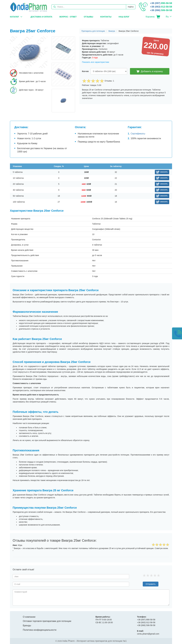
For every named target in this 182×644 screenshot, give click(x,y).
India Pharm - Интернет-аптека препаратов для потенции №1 (95, 641)
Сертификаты (138, 134)
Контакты (106, 17)
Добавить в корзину (150, 72)
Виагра (112, 31)
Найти (131, 7)
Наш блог (124, 17)
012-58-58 (161, 7)
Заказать (164, 172)
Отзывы (88, 17)
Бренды (27, 626)
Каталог (15, 17)
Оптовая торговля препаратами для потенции (47, 621)
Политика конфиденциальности (40, 630)
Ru (167, 17)
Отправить (151, 584)
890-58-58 (161, 3)
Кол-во (85, 71)
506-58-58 (161, 10)
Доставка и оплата (41, 17)
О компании (29, 617)
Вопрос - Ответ (68, 17)
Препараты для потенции (93, 31)
